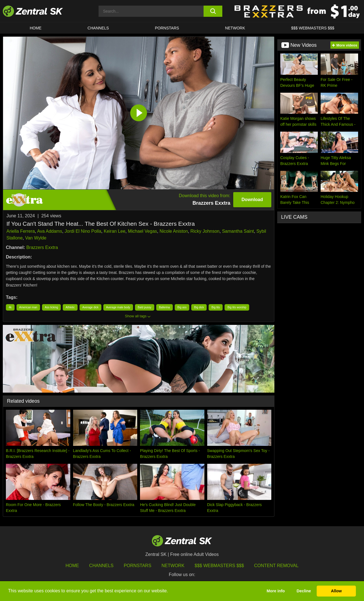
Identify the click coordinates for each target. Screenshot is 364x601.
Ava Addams (50, 231)
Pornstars (167, 28)
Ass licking (51, 307)
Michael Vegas (143, 231)
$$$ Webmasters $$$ (313, 28)
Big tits (216, 307)
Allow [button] (336, 591)
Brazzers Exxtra (42, 247)
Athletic (70, 307)
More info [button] (276, 591)
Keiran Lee (114, 231)
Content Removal (276, 566)
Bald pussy (145, 307)
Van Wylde (36, 238)
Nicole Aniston (174, 231)
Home (36, 28)
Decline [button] (304, 591)
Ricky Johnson (205, 231)
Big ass (182, 307)
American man (28, 307)
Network (235, 28)
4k (10, 307)
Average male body (118, 307)
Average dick (90, 307)
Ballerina (165, 307)
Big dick (199, 307)
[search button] (213, 11)
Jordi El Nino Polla (83, 231)
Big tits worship (237, 307)
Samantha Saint (238, 231)
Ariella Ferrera (21, 231)
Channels (98, 28)
